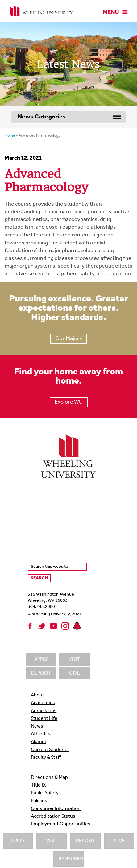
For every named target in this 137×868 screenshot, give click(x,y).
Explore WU (69, 402)
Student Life (44, 719)
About (37, 695)
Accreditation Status (53, 816)
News (37, 726)
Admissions (44, 711)
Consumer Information (56, 809)
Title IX (38, 785)
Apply (18, 841)
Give (119, 841)
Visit (52, 841)
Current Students (50, 750)
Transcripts (70, 859)
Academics (43, 703)
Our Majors (69, 339)
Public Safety (45, 793)
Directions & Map (49, 778)
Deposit (85, 841)
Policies (39, 801)
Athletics (41, 734)
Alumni (38, 742)
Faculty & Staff (46, 758)
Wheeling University (42, 11)
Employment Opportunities (61, 824)
